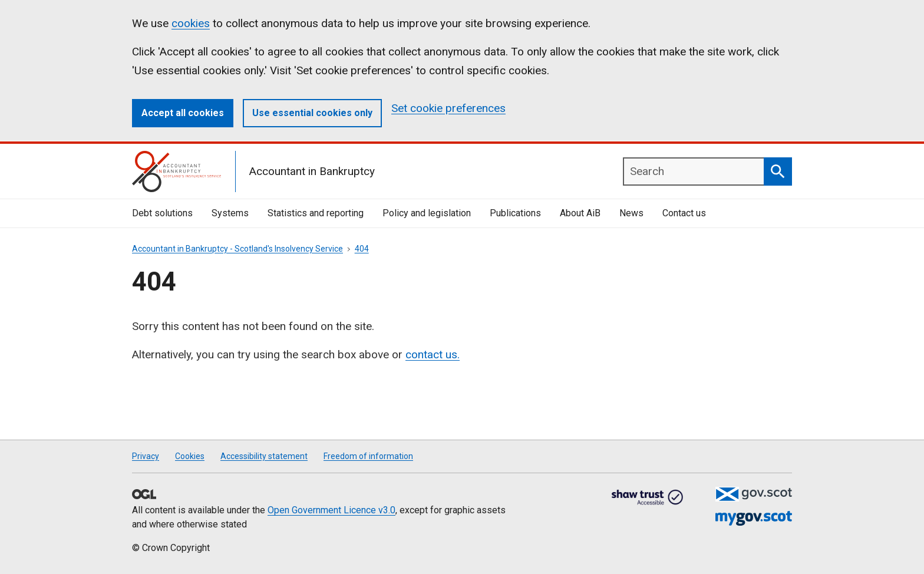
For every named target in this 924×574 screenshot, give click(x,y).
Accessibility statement (264, 456)
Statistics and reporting (316, 213)
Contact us (684, 213)
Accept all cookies (183, 113)
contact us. (433, 354)
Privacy (146, 456)
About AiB (580, 213)
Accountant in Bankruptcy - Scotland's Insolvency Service (237, 249)
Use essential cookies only (312, 113)
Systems (230, 213)
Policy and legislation (427, 213)
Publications (515, 213)
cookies (191, 23)
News (631, 213)
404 (362, 249)
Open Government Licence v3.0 (331, 510)
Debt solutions (162, 213)
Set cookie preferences (448, 108)
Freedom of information (368, 456)
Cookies (190, 456)
